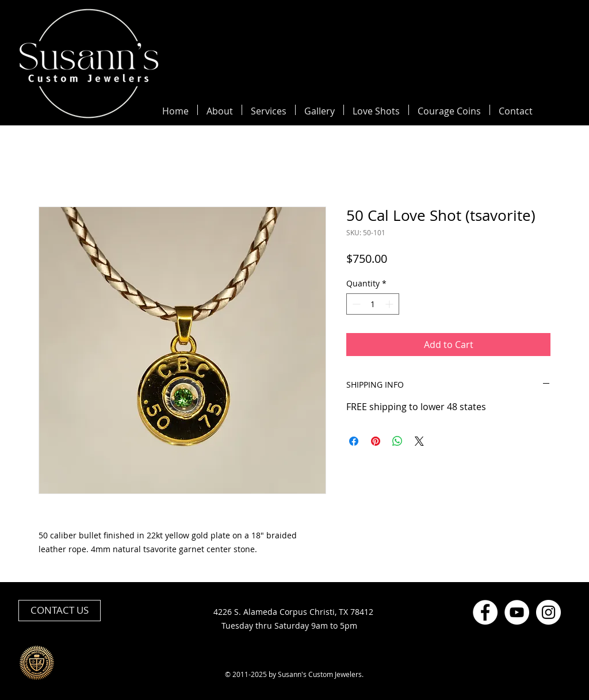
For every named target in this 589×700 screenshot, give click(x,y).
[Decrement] (355, 304)
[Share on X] (419, 441)
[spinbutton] (373, 304)
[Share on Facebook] (354, 441)
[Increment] (390, 304)
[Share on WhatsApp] (397, 441)
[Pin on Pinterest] (376, 441)
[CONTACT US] (60, 611)
